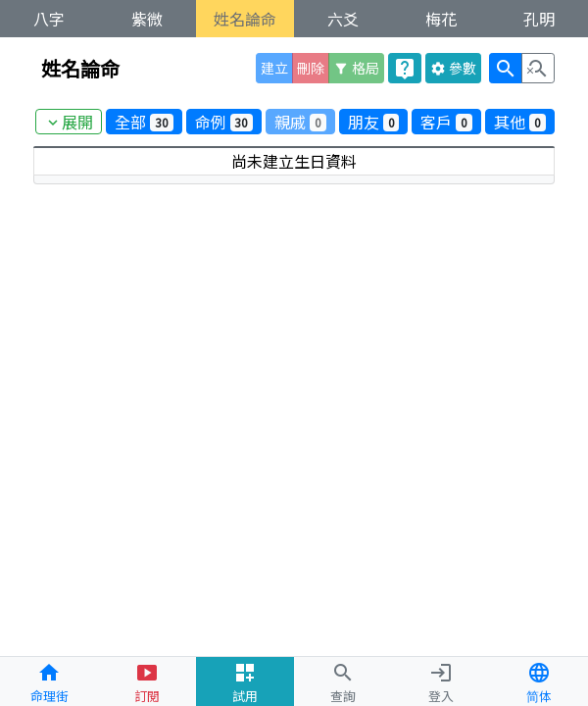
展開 (69, 122)
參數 (453, 68)
